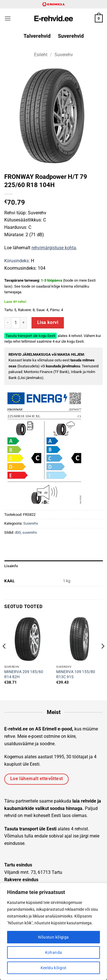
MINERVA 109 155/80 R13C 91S (76, 674)
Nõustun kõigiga (53, 937)
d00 (18, 532)
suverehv (30, 532)
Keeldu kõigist (54, 968)
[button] (8, 18)
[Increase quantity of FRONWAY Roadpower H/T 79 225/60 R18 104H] (24, 323)
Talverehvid (37, 36)
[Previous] (5, 657)
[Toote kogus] (16, 323)
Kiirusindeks (16, 261)
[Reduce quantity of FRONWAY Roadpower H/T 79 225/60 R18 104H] (8, 323)
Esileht (41, 55)
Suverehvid (71, 36)
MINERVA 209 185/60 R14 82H (24, 674)
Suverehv (64, 55)
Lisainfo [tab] (11, 566)
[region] (53, 931)
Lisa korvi (48, 323)
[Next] (102, 657)
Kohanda (54, 952)
